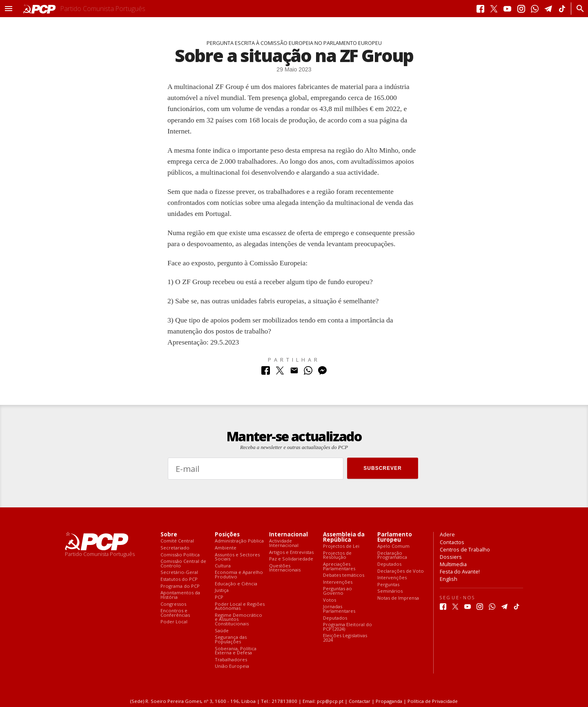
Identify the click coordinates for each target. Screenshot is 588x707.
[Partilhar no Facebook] (266, 372)
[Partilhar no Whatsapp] (308, 372)
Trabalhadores (231, 660)
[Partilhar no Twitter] (280, 372)
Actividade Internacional (284, 543)
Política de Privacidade (433, 701)
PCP (219, 597)
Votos (330, 600)
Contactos (452, 542)
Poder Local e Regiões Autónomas (240, 606)
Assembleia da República (344, 537)
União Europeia (232, 666)
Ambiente (226, 548)
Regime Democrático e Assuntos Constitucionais (238, 620)
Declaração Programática (392, 555)
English (449, 579)
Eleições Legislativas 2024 (345, 638)
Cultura (223, 566)
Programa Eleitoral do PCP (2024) (347, 627)
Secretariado (175, 548)
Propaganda (389, 701)
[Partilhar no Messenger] (322, 372)
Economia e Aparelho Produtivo (239, 575)
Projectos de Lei (341, 546)
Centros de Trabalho (465, 549)
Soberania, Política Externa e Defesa (236, 651)
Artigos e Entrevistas (291, 552)
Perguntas (388, 585)
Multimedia (453, 564)
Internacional (288, 535)
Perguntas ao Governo (337, 591)
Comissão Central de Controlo (183, 564)
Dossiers (451, 557)
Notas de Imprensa (398, 598)
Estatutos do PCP (179, 579)
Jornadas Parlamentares (339, 609)
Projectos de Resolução (337, 555)
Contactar (360, 701)
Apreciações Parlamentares (339, 566)
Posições (227, 535)
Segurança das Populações (231, 639)
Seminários (390, 591)
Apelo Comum (393, 546)
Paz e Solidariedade (291, 559)
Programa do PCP (180, 586)
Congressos (173, 604)
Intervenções (338, 582)
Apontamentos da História (180, 595)
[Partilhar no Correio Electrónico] (294, 372)
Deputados (335, 618)
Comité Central (177, 541)
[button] (9, 9)
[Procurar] (578, 9)
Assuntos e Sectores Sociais (237, 557)
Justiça (222, 590)
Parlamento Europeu (395, 537)
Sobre (169, 535)
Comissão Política (180, 555)
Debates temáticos (344, 575)
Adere (447, 534)
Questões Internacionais (285, 568)
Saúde (222, 631)
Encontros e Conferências (175, 613)
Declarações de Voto (401, 571)
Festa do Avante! (460, 571)
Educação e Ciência (236, 584)
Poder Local (174, 622)
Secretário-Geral (179, 572)
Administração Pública (239, 541)
